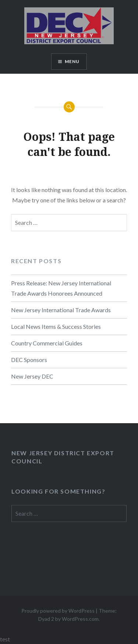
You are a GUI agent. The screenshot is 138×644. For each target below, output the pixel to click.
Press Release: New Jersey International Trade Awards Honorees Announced (61, 288)
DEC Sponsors (29, 360)
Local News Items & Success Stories (56, 326)
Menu (72, 61)
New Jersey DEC (32, 376)
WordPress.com (80, 619)
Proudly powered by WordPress (58, 611)
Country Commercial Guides (47, 343)
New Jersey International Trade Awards (61, 310)
